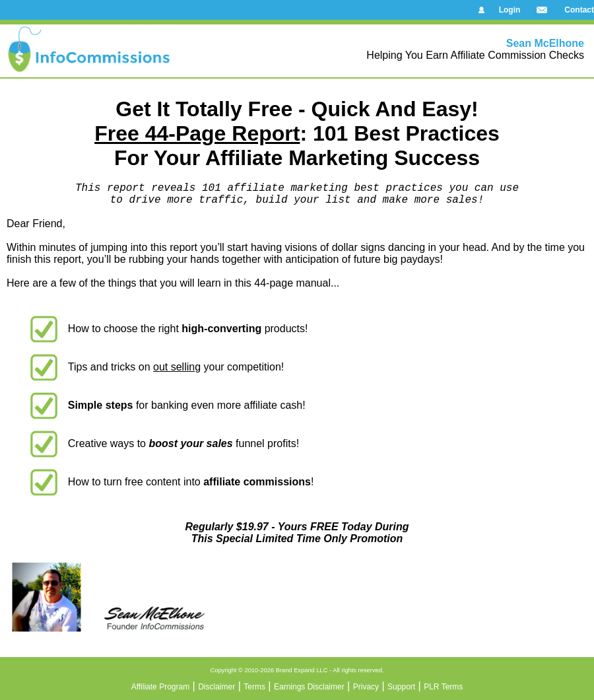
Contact (579, 10)
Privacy (366, 687)
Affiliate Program (160, 687)
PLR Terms (443, 687)
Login (510, 10)
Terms (254, 687)
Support (401, 687)
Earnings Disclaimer (309, 687)
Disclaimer (216, 687)
